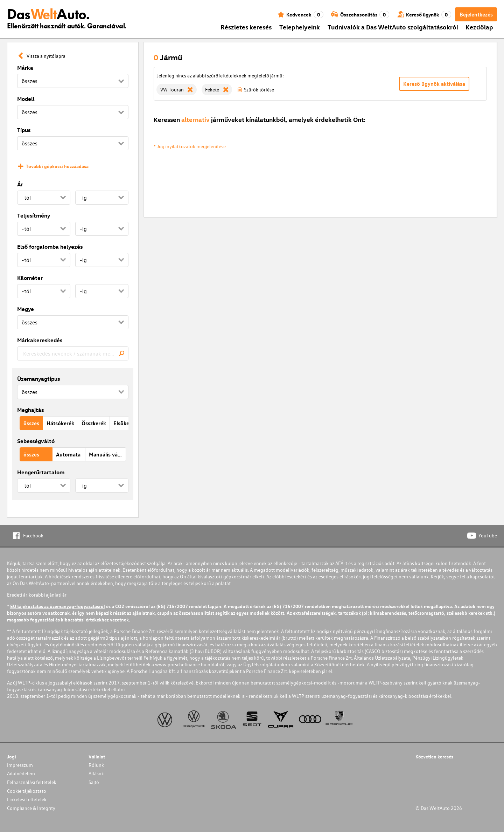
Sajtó (94, 782)
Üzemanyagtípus (38, 379)
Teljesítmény (34, 215)
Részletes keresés (246, 27)
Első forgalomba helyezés (50, 247)
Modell (26, 99)
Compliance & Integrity (31, 808)
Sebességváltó (36, 441)
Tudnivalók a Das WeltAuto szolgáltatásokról (393, 27)
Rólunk (96, 765)
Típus (24, 130)
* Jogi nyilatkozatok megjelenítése (190, 146)
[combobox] (73, 353)
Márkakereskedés (40, 340)
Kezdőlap (479, 27)
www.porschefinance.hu (181, 664)
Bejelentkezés (476, 14)
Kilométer (30, 278)
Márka (25, 68)
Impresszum (20, 765)
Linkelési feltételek (27, 799)
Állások (96, 773)
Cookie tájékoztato (27, 791)
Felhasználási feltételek (32, 782)
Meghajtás (30, 410)
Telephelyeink (300, 27)
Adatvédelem (21, 773)
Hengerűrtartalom (41, 472)
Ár (20, 184)
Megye (26, 309)
